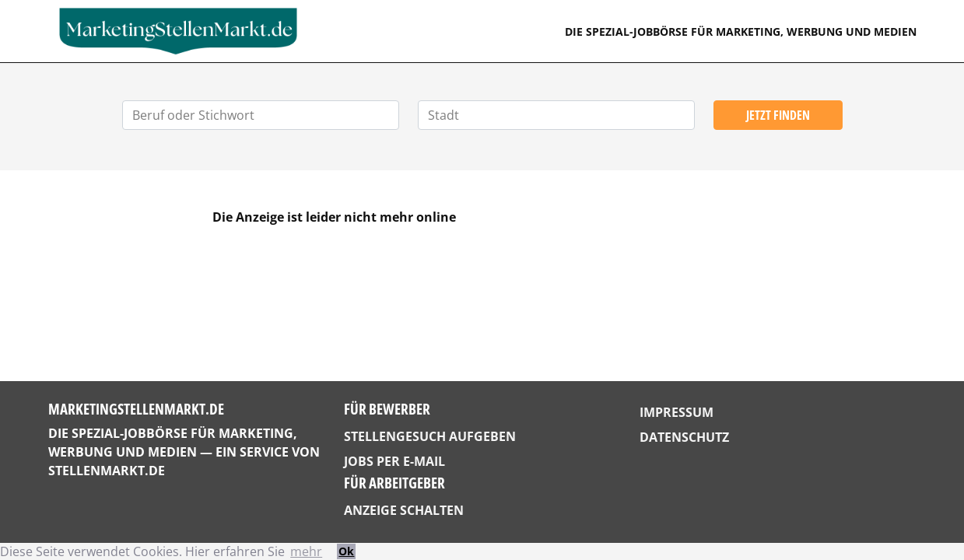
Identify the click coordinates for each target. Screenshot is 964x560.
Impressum (677, 412)
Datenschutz (684, 437)
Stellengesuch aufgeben (430, 436)
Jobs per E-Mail (394, 461)
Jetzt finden (778, 115)
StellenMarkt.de (107, 471)
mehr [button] (306, 551)
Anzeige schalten (404, 510)
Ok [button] (346, 551)
